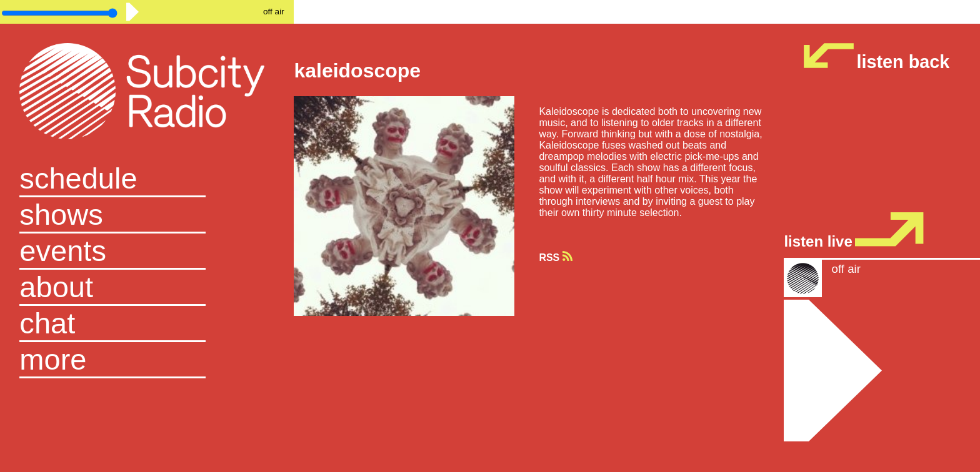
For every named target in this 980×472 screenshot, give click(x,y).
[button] (147, 360)
